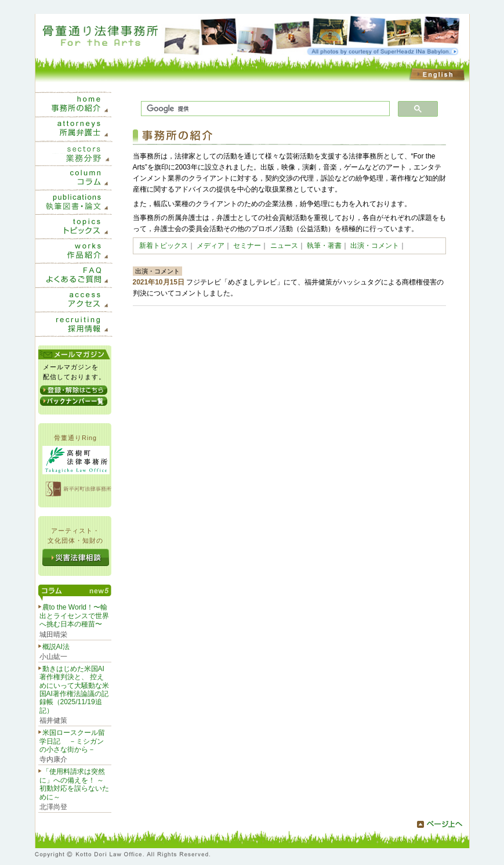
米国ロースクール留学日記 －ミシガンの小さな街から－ (72, 741)
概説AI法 (56, 647)
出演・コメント (375, 246)
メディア (211, 246)
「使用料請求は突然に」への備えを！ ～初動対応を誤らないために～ (74, 784)
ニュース (284, 246)
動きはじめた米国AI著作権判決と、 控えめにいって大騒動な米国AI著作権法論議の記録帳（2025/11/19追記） (74, 690)
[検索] (264, 109)
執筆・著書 (324, 246)
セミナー (247, 246)
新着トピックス (164, 246)
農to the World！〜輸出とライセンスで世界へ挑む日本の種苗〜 (74, 616)
